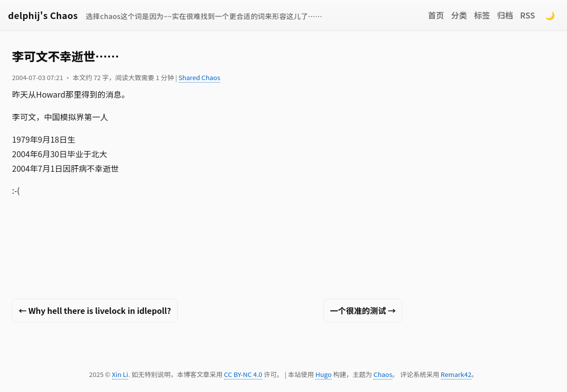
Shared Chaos (199, 77)
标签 (482, 15)
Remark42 (456, 374)
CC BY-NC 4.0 (243, 374)
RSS (527, 15)
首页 (436, 15)
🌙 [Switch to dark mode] (550, 15)
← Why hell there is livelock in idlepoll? (95, 310)
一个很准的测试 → (363, 310)
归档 (505, 15)
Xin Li (120, 374)
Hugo (323, 374)
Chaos (383, 374)
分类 (459, 15)
